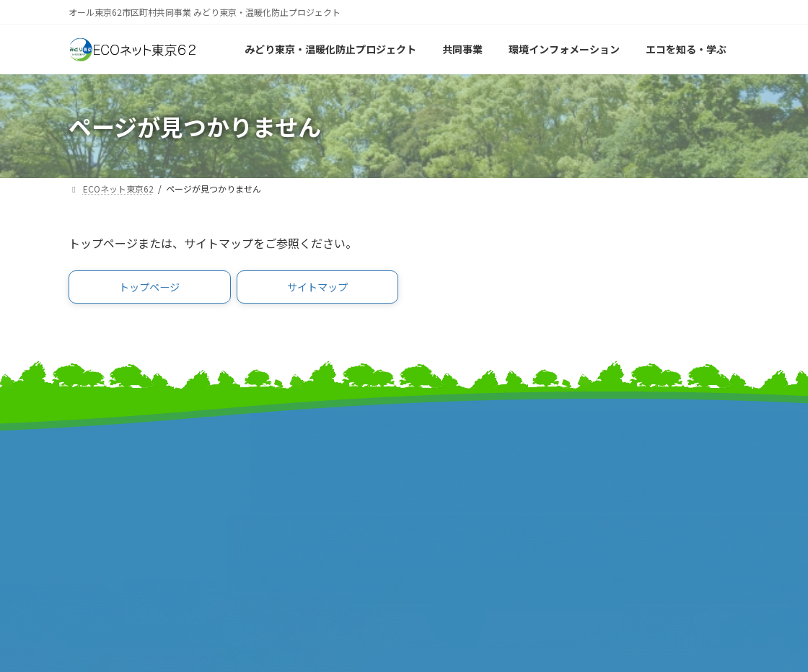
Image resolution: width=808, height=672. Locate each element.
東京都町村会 (274, 494)
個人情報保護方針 (631, 486)
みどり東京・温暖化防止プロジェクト (144, 472)
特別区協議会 (447, 479)
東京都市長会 (274, 464)
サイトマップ (620, 440)
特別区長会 (269, 479)
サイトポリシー (626, 470)
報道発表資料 (101, 509)
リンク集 (610, 455)
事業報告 (90, 525)
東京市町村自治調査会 (469, 464)
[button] (150, 289)
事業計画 (90, 494)
